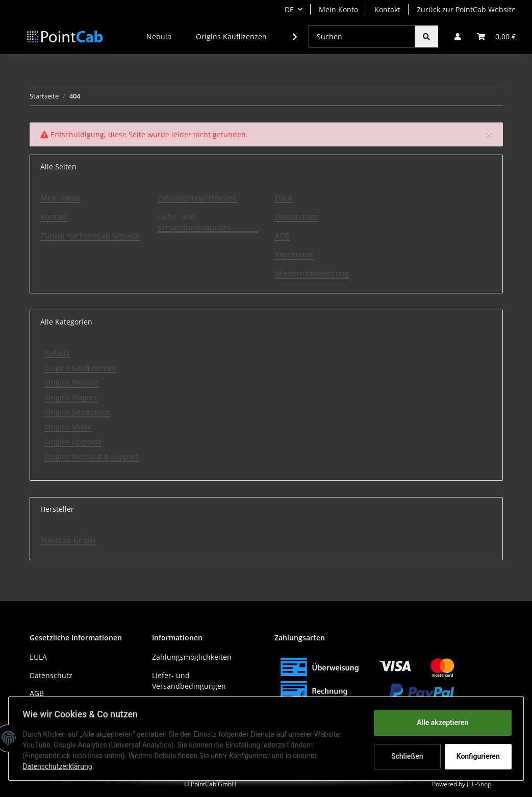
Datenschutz (296, 217)
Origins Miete (68, 427)
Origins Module (71, 382)
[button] (458, 36)
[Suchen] (362, 36)
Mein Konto (338, 9)
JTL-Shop (479, 784)
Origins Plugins (71, 397)
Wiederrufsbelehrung (312, 273)
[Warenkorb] (496, 36)
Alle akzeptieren (440, 723)
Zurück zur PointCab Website (466, 9)
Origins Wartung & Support (92, 456)
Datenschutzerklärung (60, 766)
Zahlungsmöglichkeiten (197, 198)
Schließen (405, 756)
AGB (282, 235)
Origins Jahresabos (77, 412)
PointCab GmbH (68, 540)
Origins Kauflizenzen (80, 368)
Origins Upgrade (73, 442)
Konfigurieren (477, 756)
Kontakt (387, 9)
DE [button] (289, 9)
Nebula (57, 353)
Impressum (294, 254)
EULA (284, 198)
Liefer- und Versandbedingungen (195, 222)
